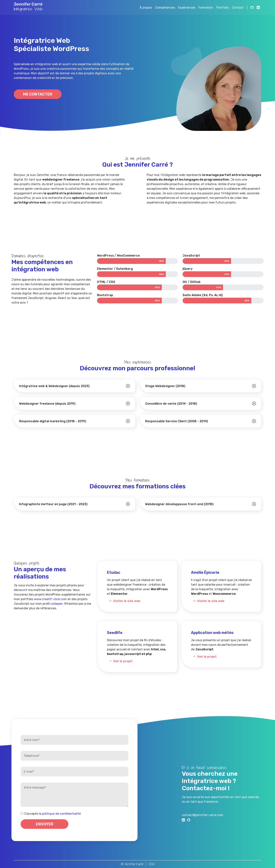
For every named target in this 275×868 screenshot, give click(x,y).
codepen (57, 604)
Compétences (165, 8)
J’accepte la (52, 814)
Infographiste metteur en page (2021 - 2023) (53, 504)
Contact (238, 8)
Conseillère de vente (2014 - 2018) (171, 404)
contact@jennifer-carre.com (203, 815)
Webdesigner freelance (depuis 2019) (47, 404)
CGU (152, 864)
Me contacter (38, 94)
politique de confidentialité (61, 814)
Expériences (187, 8)
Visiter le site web (124, 601)
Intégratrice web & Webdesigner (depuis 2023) (54, 386)
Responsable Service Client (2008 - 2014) (177, 421)
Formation (206, 8)
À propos (146, 8)
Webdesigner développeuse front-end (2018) (179, 504)
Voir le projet (120, 661)
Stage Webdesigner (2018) (165, 386)
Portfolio (222, 8)
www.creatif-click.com (50, 599)
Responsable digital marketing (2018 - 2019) (53, 421)
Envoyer (45, 824)
